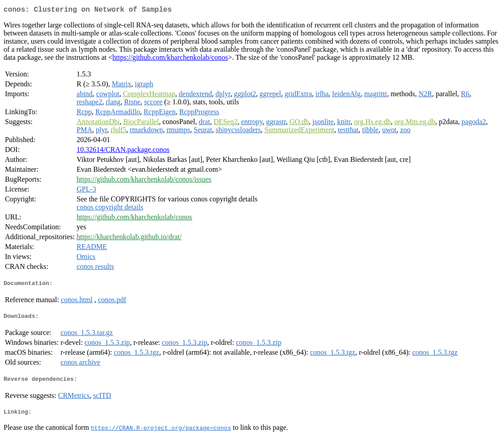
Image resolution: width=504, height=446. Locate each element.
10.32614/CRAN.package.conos (123, 151)
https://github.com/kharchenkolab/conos (170, 59)
